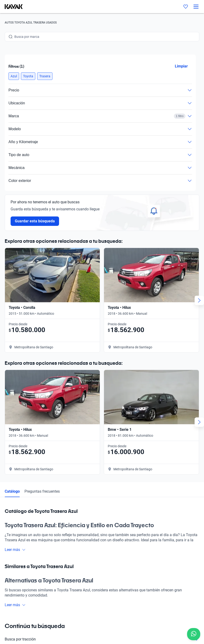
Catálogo (12, 491)
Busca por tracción (102, 639)
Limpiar (181, 66)
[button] (14, 76)
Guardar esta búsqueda (35, 221)
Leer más (15, 550)
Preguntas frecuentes (42, 491)
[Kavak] (11, 7)
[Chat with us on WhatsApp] (194, 634)
